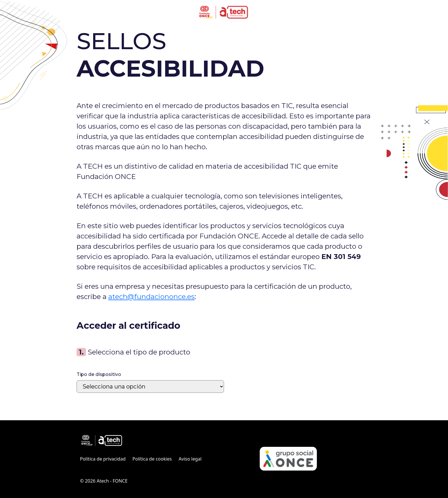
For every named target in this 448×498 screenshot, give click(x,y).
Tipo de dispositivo (99, 374)
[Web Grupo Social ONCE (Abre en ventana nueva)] (288, 459)
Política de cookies (152, 459)
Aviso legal (190, 459)
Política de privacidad (103, 459)
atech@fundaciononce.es (151, 297)
